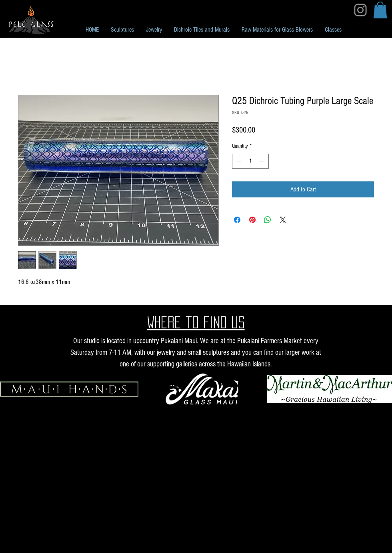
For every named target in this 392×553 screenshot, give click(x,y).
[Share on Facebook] (237, 220)
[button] (380, 10)
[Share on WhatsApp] (268, 220)
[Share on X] (283, 220)
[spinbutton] (250, 161)
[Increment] (263, 161)
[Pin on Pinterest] (252, 220)
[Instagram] (360, 10)
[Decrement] (238, 161)
